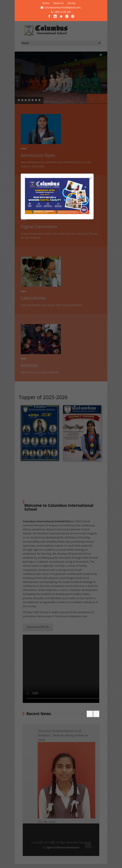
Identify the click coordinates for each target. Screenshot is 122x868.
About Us (58, 3)
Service (72, 3)
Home (46, 3)
